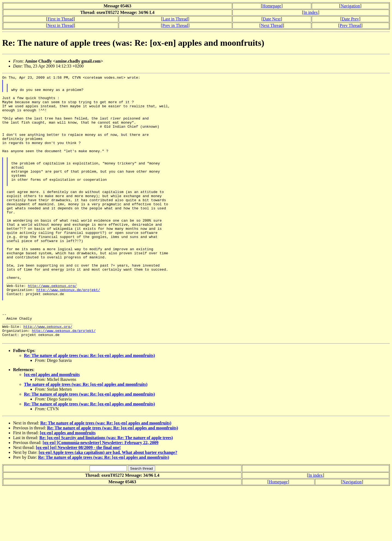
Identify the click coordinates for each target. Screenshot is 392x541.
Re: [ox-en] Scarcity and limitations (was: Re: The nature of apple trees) (106, 491)
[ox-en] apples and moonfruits (52, 428)
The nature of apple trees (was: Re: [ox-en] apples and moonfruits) (86, 437)
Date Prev (350, 19)
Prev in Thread (175, 25)
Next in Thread (61, 25)
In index (311, 12)
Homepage (272, 6)
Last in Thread (175, 19)
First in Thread (61, 19)
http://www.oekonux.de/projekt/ (68, 333)
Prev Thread (350, 25)
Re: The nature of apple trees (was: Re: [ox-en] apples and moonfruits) (89, 409)
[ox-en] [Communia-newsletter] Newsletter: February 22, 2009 (100, 496)
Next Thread (272, 25)
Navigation (350, 6)
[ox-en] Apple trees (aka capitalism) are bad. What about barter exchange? (108, 505)
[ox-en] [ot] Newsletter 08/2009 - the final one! (78, 501)
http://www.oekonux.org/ (52, 328)
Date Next (272, 19)
